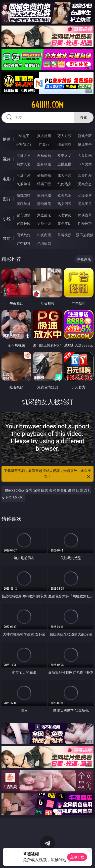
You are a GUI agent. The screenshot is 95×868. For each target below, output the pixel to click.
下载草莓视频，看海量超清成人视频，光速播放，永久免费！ (47, 474)
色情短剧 (44, 243)
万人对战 (64, 136)
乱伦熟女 (64, 184)
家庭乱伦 (44, 215)
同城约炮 (24, 235)
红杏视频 (24, 243)
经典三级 (44, 184)
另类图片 (85, 204)
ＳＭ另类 (85, 164)
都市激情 (24, 215)
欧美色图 (64, 195)
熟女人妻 (24, 164)
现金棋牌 (64, 144)
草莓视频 (64, 235)
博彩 (7, 139)
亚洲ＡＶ (24, 156)
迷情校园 (24, 223)
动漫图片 (85, 195)
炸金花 (44, 144)
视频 (7, 159)
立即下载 (77, 857)
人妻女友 (64, 215)
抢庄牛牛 (85, 144)
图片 (7, 199)
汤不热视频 (85, 235)
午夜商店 (44, 235)
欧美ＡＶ (64, 156)
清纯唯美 (44, 204)
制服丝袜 (24, 184)
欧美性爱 (85, 175)
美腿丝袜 (24, 204)
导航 (7, 238)
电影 (7, 179)
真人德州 (44, 136)
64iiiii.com (47, 105)
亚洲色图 (44, 195)
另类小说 (44, 223)
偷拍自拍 (44, 175)
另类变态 (85, 184)
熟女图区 (64, 204)
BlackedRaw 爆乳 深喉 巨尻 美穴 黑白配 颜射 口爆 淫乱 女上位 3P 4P (46, 494)
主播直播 (64, 164)
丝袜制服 (44, 164)
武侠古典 (85, 215)
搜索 (84, 117)
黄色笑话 (64, 223)
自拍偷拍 (44, 156)
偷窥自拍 (24, 195)
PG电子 (24, 136)
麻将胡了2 (24, 144)
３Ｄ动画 (85, 156)
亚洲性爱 (24, 175)
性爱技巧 (85, 223)
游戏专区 (85, 136)
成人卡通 (64, 175)
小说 (7, 219)
